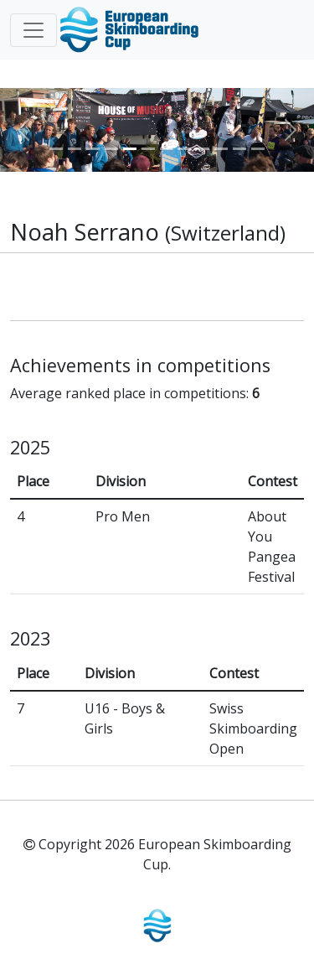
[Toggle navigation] (33, 30)
